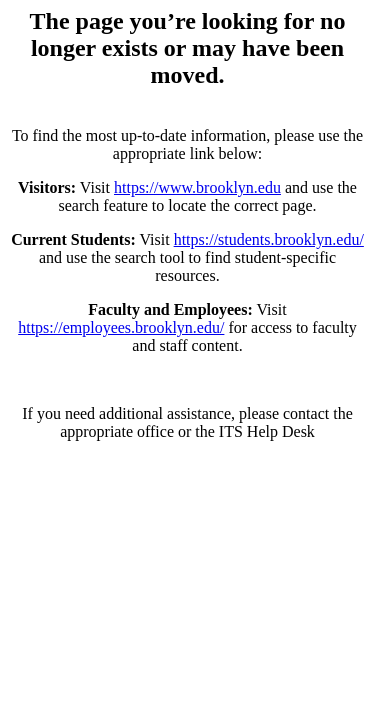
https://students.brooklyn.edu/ (269, 239)
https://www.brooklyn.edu (197, 187)
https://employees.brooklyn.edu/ (121, 327)
